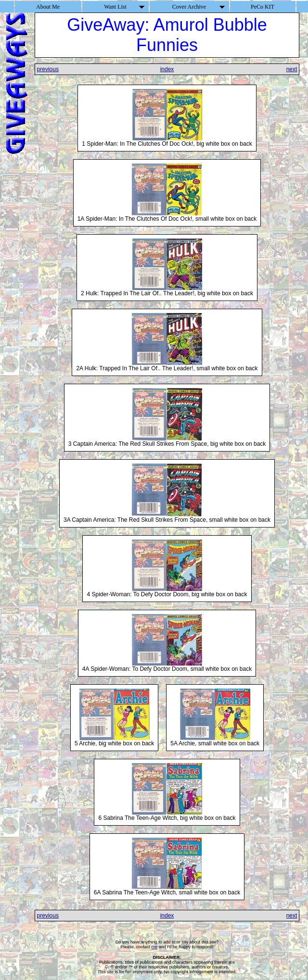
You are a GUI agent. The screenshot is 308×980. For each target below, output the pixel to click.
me (155, 947)
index (167, 69)
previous (48, 69)
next (292, 69)
